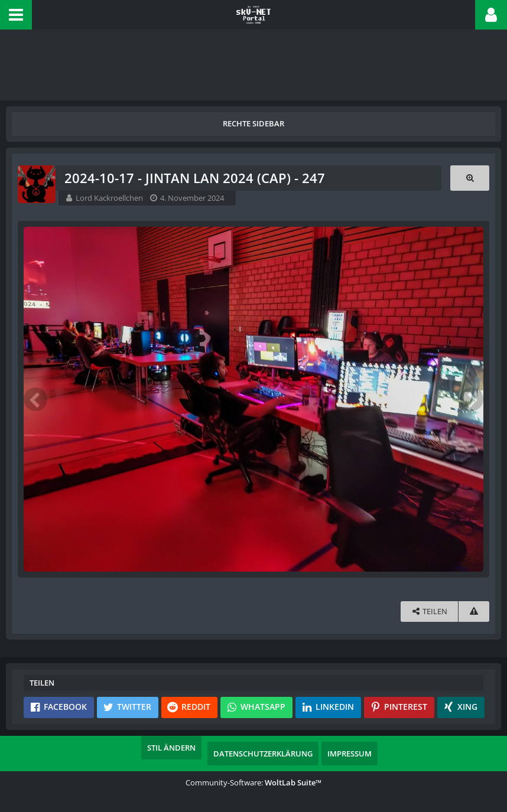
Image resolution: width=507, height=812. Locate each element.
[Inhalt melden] (474, 612)
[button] (16, 15)
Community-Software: (253, 782)
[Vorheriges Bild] (35, 399)
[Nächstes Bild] (472, 399)
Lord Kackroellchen (109, 198)
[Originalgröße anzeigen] (470, 178)
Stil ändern (171, 748)
